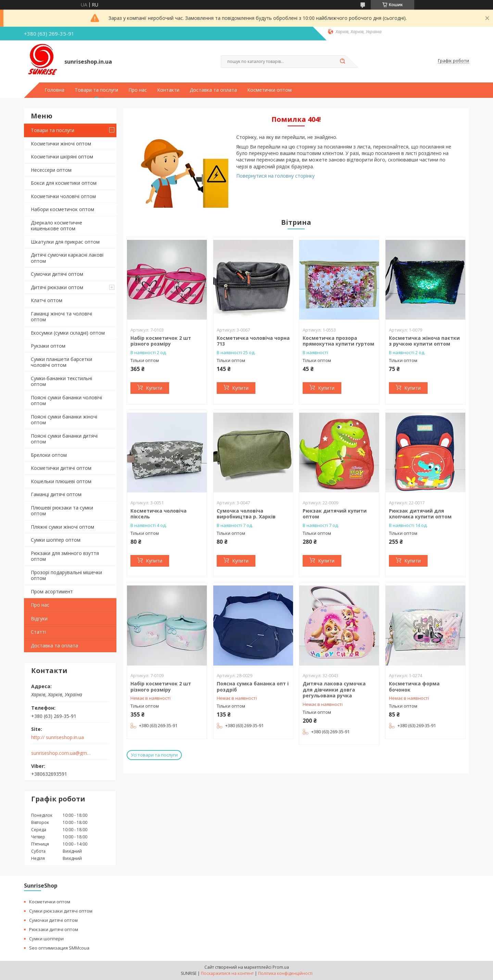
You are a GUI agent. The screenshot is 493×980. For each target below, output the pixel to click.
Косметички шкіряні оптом (62, 157)
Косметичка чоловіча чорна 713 (253, 341)
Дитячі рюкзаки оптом (57, 287)
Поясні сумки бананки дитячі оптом (64, 439)
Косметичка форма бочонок (414, 687)
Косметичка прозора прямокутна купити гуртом (338, 341)
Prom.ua (281, 967)
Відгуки (39, 618)
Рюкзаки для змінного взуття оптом (65, 556)
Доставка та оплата (213, 90)
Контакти (168, 90)
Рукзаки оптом (48, 346)
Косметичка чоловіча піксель (159, 514)
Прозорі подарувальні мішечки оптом (66, 575)
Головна (54, 90)
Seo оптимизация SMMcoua (59, 948)
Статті (38, 632)
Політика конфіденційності (285, 973)
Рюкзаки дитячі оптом (54, 929)
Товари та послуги (96, 90)
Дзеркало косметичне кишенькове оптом (56, 226)
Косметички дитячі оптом (61, 468)
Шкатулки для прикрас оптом (65, 242)
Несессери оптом (51, 170)
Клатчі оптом (47, 300)
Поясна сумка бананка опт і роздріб (253, 687)
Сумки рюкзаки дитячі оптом (61, 911)
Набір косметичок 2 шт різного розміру (161, 341)
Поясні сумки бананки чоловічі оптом (66, 401)
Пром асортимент (52, 591)
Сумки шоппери (46, 939)
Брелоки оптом (49, 455)
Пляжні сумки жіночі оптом (62, 527)
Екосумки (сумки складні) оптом (68, 333)
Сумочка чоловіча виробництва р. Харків (246, 514)
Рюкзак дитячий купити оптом (335, 514)
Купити (154, 388)
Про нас (138, 90)
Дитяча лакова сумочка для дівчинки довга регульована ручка (334, 689)
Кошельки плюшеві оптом (61, 481)
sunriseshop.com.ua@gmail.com (61, 753)
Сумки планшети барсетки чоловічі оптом (61, 362)
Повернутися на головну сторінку (275, 176)
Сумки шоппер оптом (56, 540)
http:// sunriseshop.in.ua (58, 737)
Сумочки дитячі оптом (57, 274)
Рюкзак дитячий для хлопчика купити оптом (420, 514)
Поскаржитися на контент (227, 973)
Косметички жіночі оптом (61, 144)
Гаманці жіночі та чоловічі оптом (61, 317)
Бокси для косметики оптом (64, 183)
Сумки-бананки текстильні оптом (61, 381)
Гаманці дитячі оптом (56, 494)
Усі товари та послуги (154, 755)
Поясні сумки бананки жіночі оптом (64, 420)
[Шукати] (342, 62)
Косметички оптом (269, 90)
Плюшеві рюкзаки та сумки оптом (62, 511)
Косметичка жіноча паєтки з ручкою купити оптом (424, 341)
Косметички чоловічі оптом (63, 196)
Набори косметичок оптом (62, 209)
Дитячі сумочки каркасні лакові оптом (67, 258)
